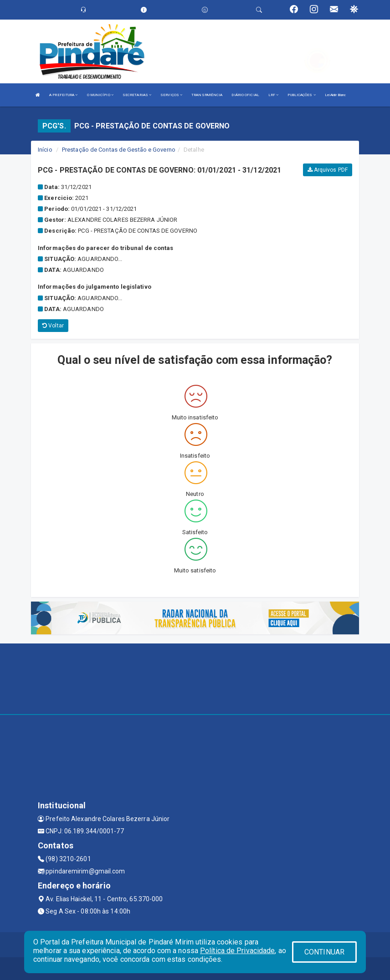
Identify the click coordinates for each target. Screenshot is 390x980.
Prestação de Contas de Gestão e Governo (119, 150)
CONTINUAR (324, 952)
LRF (274, 95)
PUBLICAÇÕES (301, 95)
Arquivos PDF (328, 170)
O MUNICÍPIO (100, 95)
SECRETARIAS (137, 95)
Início (45, 150)
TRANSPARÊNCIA (207, 95)
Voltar (53, 326)
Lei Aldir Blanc (336, 95)
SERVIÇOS (171, 95)
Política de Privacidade (237, 951)
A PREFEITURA (63, 95)
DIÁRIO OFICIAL (245, 95)
